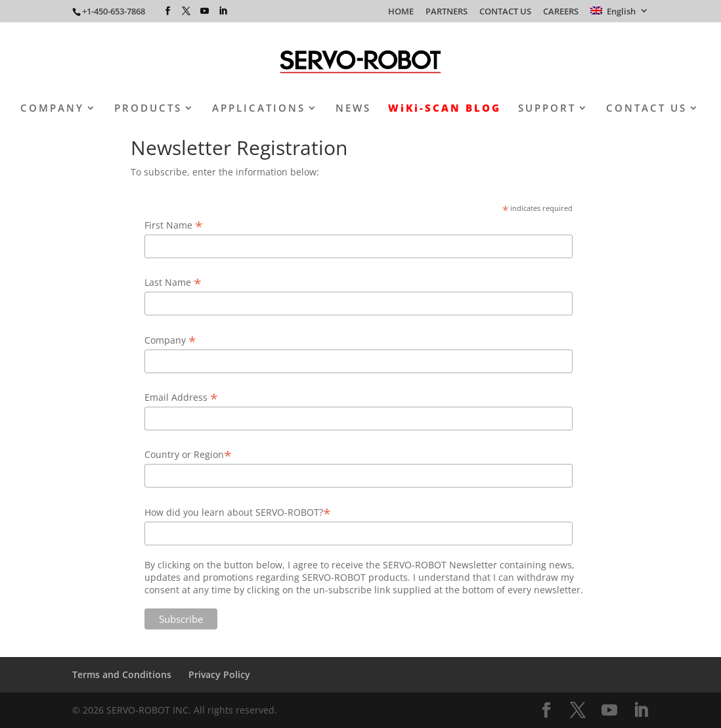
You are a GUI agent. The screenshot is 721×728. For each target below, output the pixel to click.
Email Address (181, 397)
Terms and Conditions (122, 674)
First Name (174, 225)
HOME (401, 12)
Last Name (173, 282)
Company (170, 340)
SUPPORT (547, 109)
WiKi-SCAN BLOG (445, 109)
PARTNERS (447, 12)
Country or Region (188, 454)
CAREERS (561, 12)
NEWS (353, 109)
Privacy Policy (219, 674)
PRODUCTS (148, 109)
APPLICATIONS (259, 109)
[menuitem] (620, 14)
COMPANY (52, 109)
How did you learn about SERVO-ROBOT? (238, 512)
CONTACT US (505, 12)
